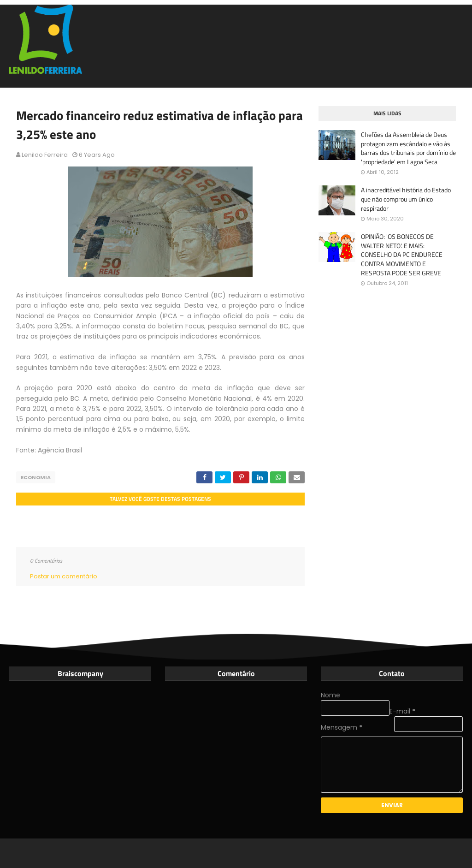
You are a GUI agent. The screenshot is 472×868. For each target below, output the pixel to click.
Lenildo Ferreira (45, 155)
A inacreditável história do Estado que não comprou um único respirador (406, 199)
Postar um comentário (64, 576)
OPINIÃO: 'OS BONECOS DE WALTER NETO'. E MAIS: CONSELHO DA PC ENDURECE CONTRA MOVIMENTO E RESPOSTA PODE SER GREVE (402, 255)
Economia (36, 477)
